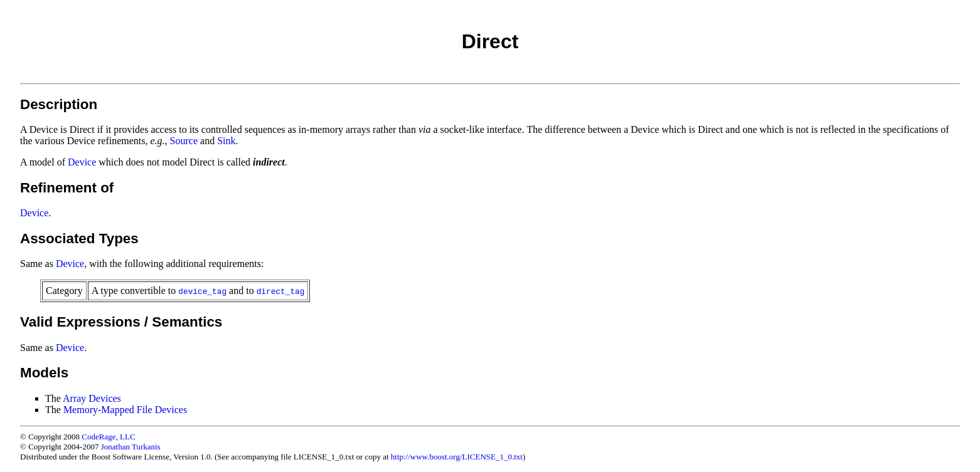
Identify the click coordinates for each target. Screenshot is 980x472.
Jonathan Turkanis (131, 447)
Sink (226, 141)
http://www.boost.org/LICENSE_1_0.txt (457, 457)
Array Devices (92, 398)
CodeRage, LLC (108, 437)
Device (82, 162)
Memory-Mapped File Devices (125, 410)
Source (184, 141)
